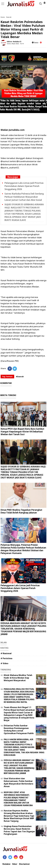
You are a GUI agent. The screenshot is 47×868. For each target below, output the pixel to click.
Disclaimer (24, 864)
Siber (15, 864)
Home (3, 17)
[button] (44, 2)
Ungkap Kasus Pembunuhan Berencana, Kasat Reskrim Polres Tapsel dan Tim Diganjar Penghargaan (19, 830)
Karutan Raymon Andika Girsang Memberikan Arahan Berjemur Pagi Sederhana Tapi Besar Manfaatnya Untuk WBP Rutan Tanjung (19, 816)
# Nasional (6, 653)
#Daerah (20, 377)
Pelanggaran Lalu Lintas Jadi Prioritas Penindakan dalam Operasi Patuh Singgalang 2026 (24, 186)
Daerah (9, 17)
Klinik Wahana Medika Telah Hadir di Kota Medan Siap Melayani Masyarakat (18, 678)
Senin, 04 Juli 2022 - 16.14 (15, 44)
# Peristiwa (6, 658)
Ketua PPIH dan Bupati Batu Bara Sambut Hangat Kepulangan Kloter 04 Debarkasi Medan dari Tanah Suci (22, 432)
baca (35, 42)
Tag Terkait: (7, 377)
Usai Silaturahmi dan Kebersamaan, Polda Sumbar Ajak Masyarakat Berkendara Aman (18, 782)
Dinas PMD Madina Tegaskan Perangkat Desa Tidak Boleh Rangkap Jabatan (21, 511)
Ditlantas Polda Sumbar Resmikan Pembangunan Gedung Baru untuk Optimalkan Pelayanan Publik (19, 729)
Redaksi (6, 864)
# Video (4, 663)
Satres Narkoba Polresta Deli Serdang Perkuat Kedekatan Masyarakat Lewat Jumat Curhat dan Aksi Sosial (24, 197)
